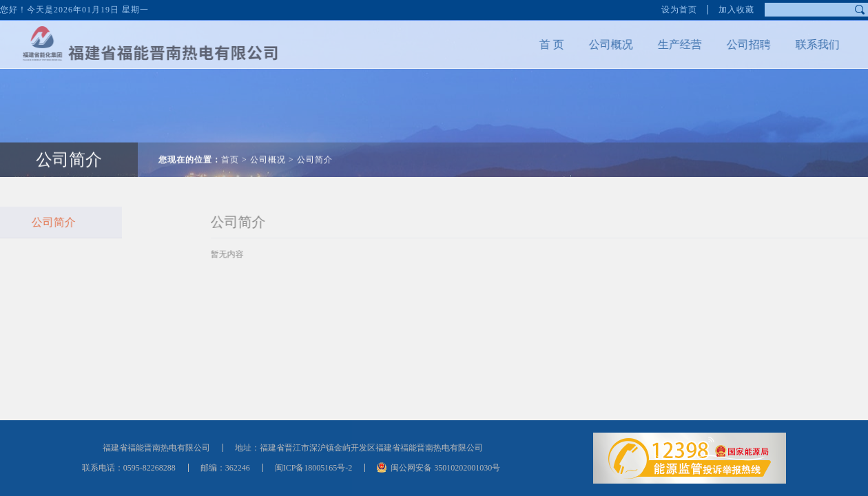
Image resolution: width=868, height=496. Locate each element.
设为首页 (679, 8)
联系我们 (808, 44)
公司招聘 (739, 44)
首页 (230, 150)
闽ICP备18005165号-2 (314, 468)
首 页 (542, 44)
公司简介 (69, 150)
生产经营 (670, 44)
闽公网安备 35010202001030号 (445, 468)
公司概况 (601, 44)
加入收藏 (736, 8)
